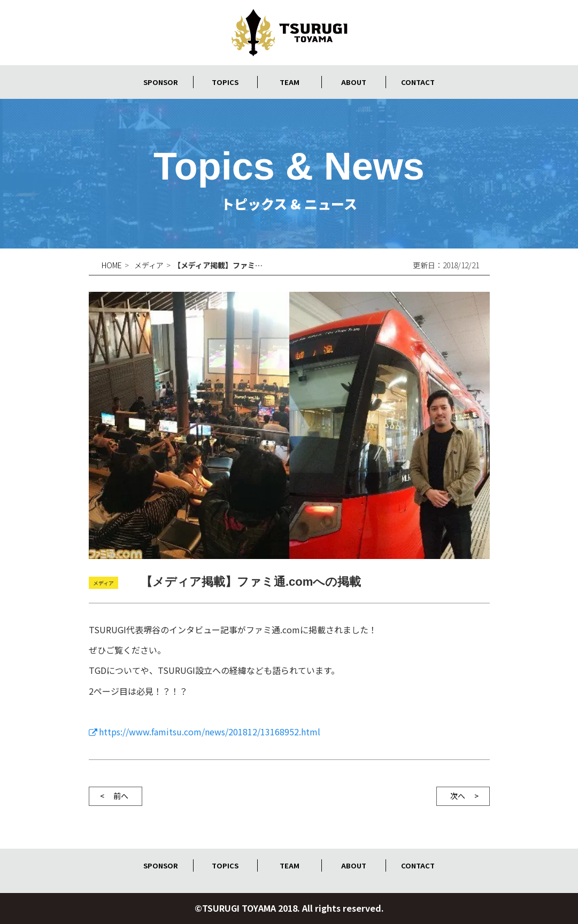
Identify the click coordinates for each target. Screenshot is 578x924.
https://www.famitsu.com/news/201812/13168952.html (210, 732)
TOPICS (225, 82)
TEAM (289, 82)
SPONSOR (161, 82)
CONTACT (418, 82)
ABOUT (353, 82)
